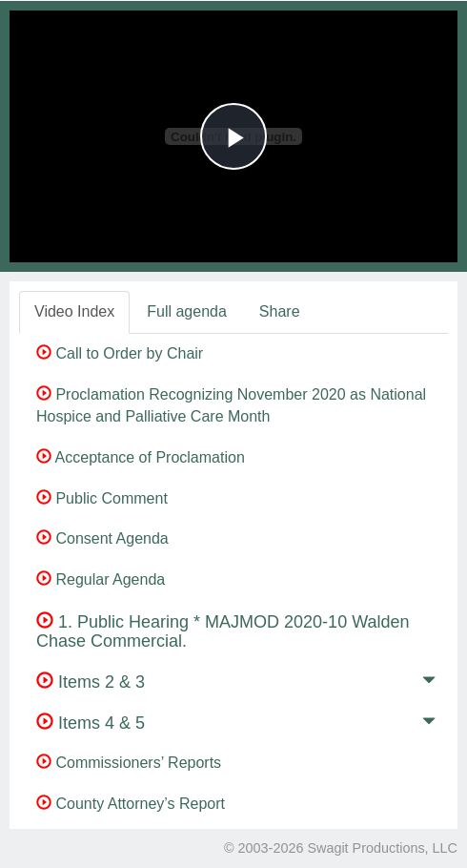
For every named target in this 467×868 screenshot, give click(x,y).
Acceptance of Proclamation (141, 457)
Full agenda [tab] (187, 311)
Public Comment (102, 498)
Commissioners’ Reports (129, 763)
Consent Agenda (102, 538)
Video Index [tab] (74, 311)
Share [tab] (280, 311)
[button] (429, 684)
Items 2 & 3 (91, 682)
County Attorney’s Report (131, 804)
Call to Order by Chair (120, 353)
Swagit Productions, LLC (382, 848)
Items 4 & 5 (91, 723)
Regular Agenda (101, 579)
